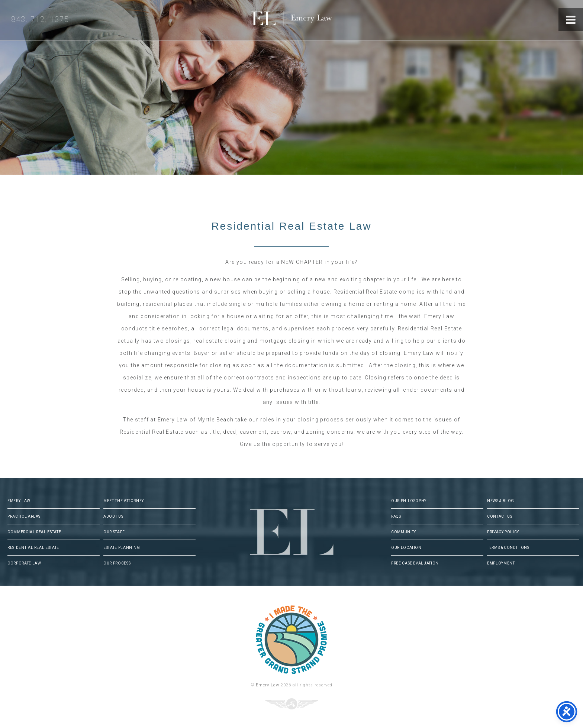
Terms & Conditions (508, 548)
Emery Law (307, 20)
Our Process (117, 563)
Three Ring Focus (292, 704)
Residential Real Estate (33, 548)
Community (404, 532)
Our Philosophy (409, 501)
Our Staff (114, 532)
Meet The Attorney (124, 501)
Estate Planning (122, 548)
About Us (113, 516)
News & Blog (501, 501)
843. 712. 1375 (40, 19)
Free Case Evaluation (415, 563)
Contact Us (500, 516)
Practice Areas (24, 516)
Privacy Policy (503, 532)
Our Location (406, 548)
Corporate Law (24, 563)
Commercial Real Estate (34, 532)
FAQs (396, 516)
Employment (501, 563)
